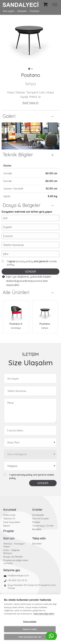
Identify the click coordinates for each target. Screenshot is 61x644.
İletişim (7, 526)
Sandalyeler (38, 515)
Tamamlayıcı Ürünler (43, 526)
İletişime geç (12, 570)
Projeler (9, 531)
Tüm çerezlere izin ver (30, 637)
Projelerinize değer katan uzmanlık (16, 562)
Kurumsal (10, 510)
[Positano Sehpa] (45, 311)
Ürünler (37, 510)
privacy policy (24, 261)
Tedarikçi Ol (9, 518)
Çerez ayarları (30, 622)
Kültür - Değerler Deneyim (12, 552)
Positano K (16, 324)
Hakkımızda (9, 515)
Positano (35, 11)
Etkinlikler (37, 544)
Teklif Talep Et (30, 103)
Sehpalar (22, 11)
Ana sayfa (8, 11)
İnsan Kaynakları (12, 522)
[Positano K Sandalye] (16, 311)
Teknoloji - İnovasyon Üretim (14, 545)
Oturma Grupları (41, 518)
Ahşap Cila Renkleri (13, 557)
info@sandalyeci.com (18, 575)
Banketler (37, 529)
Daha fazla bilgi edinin (44, 614)
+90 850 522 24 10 (17, 580)
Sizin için (9, 538)
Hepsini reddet (30, 629)
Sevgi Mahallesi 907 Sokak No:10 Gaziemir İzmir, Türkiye (32, 587)
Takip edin (39, 538)
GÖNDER (30, 272)
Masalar (36, 522)
